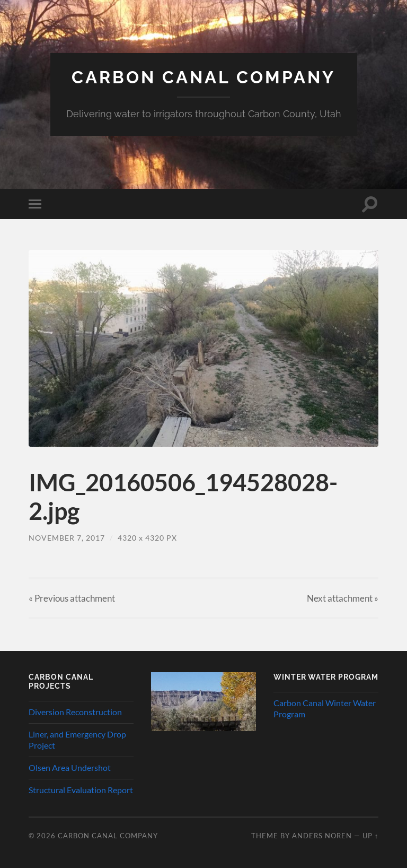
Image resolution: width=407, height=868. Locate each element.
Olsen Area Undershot (70, 767)
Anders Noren (322, 836)
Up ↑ (370, 836)
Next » (343, 598)
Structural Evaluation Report (81, 790)
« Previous (72, 598)
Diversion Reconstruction (75, 712)
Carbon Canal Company (203, 77)
